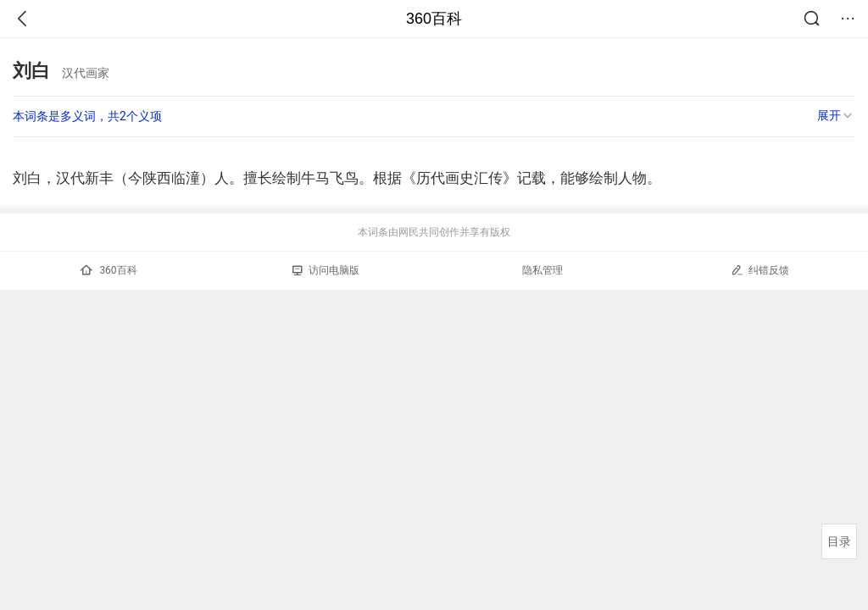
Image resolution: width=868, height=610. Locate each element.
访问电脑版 (326, 270)
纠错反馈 (760, 270)
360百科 (434, 19)
